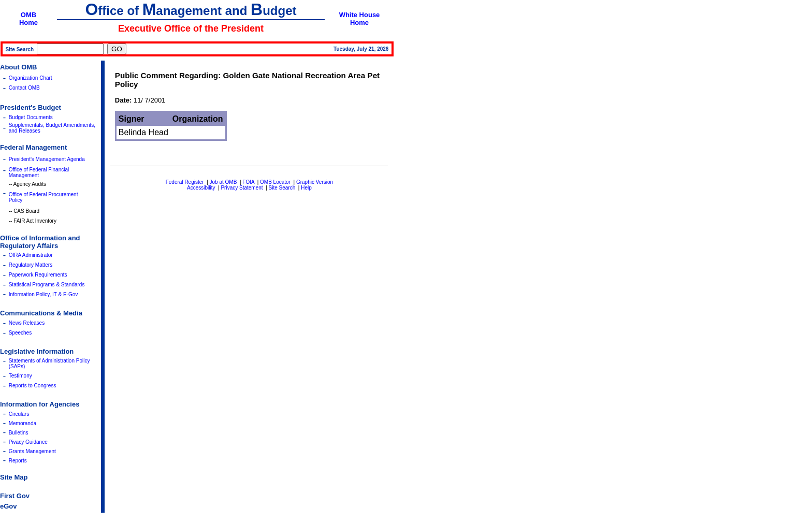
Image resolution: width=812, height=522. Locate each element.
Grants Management (32, 451)
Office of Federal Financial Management (39, 172)
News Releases (27, 323)
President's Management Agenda (47, 159)
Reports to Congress (33, 386)
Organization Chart (31, 78)
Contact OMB (24, 88)
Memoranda (23, 423)
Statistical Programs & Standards (47, 285)
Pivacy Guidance (28, 442)
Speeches (20, 333)
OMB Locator (275, 182)
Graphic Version (315, 182)
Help (306, 188)
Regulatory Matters (31, 265)
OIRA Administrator (31, 255)
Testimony (20, 376)
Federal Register (185, 182)
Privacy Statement (242, 188)
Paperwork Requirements (38, 275)
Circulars (19, 414)
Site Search (282, 188)
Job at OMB (223, 182)
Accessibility (201, 188)
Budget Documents (31, 117)
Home (28, 23)
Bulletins (19, 433)
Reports (18, 461)
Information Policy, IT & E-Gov (44, 294)
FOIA (248, 182)
